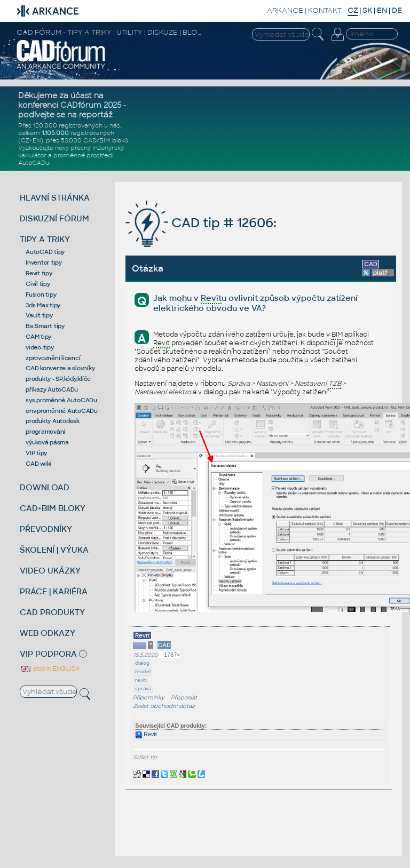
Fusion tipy (41, 294)
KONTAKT (325, 10)
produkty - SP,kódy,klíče (58, 379)
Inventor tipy (44, 262)
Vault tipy (39, 315)
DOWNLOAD (45, 487)
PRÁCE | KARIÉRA (54, 591)
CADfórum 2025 (91, 105)
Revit (146, 734)
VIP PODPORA (48, 654)
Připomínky (149, 698)
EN (382, 10)
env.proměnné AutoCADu (62, 411)
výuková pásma (47, 442)
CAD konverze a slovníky (60, 368)
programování (45, 432)
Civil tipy (38, 284)
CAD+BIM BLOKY (53, 508)
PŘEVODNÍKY (46, 529)
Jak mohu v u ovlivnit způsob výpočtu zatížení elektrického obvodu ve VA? (255, 303)
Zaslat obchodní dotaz (164, 706)
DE (397, 10)
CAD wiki (38, 464)
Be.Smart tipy (45, 326)
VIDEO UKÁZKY (50, 571)
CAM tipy (38, 337)
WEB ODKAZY (48, 633)
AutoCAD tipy (45, 252)
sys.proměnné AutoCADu (61, 400)
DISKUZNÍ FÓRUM (54, 218)
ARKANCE (285, 10)
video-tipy (40, 347)
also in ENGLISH (50, 668)
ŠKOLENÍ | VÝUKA (54, 550)
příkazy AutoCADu (52, 389)
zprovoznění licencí (53, 358)
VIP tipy (36, 453)
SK (367, 10)
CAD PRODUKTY (52, 612)
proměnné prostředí (83, 155)
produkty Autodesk (53, 421)
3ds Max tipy (43, 305)
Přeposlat (184, 698)
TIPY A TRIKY (45, 239)
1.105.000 (55, 133)
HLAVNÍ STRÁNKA (55, 198)
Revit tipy (39, 273)
